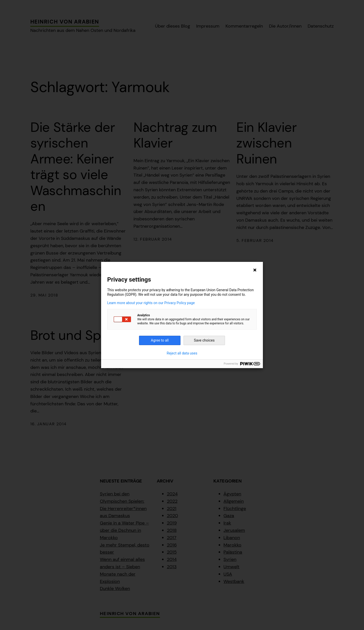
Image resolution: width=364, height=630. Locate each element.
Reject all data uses (182, 353)
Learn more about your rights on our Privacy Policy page (151, 303)
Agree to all (160, 340)
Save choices (204, 340)
